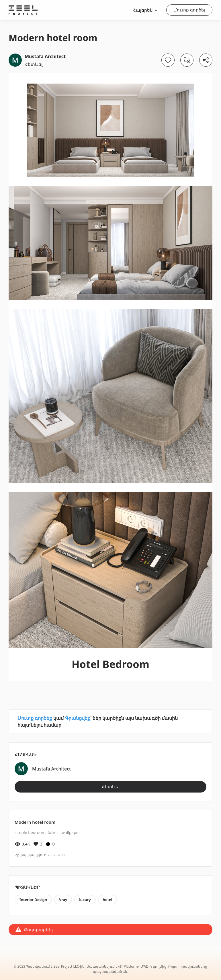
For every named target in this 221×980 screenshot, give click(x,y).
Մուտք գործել (189, 10)
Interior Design (33, 900)
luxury (85, 900)
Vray (63, 900)
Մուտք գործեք (35, 718)
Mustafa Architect (45, 56)
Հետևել (34, 64)
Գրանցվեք (78, 718)
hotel (108, 900)
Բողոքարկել (38, 930)
